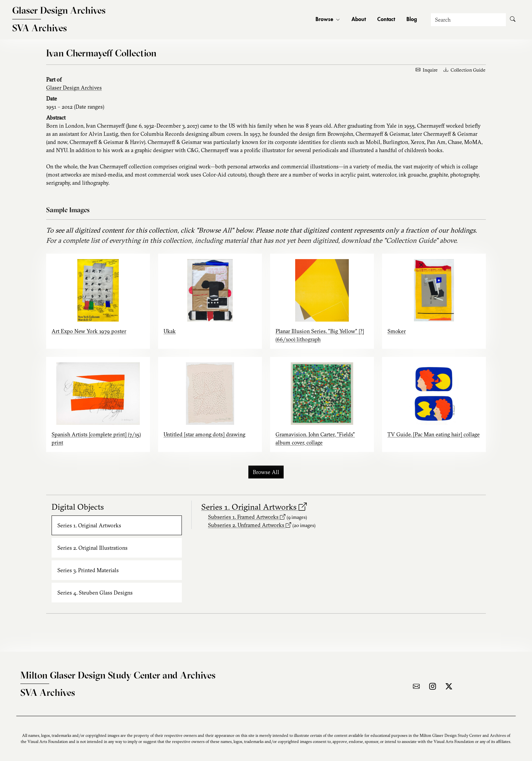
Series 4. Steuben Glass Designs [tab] (95, 593)
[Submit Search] (513, 20)
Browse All (266, 472)
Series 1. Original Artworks (254, 507)
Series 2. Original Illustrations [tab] (92, 548)
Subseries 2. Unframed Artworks (250, 525)
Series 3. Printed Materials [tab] (88, 570)
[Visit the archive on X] (449, 686)
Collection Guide (464, 70)
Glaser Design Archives (74, 88)
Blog (412, 20)
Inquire (427, 70)
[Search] (468, 20)
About (359, 20)
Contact (386, 20)
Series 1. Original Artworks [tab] (89, 525)
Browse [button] (328, 20)
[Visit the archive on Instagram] (433, 686)
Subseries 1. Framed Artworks (247, 517)
